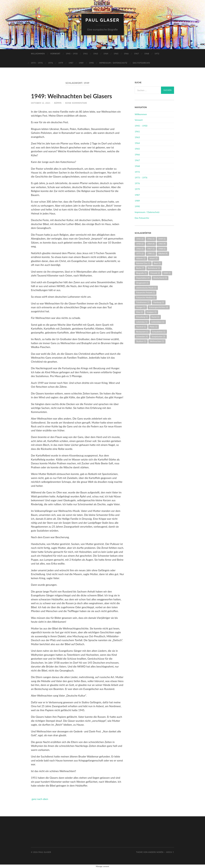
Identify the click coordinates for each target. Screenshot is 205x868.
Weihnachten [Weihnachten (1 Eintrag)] (157, 341)
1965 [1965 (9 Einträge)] (162, 244)
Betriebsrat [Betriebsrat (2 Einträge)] (154, 268)
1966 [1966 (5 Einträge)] (140, 249)
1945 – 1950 (72, 54)
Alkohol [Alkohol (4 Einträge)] (163, 254)
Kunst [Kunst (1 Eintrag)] (155, 317)
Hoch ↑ (170, 852)
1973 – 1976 (37, 63)
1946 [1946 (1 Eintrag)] (151, 239)
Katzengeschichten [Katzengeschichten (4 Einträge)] (159, 307)
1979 (61, 63)
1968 (147, 54)
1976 (51, 63)
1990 (91, 63)
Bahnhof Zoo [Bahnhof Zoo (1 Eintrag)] (143, 263)
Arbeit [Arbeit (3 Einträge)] (153, 258)
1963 (96, 54)
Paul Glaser (102, 20)
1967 (136, 54)
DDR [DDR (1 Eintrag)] (167, 273)
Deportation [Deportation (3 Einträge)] (143, 278)
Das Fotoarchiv (141, 63)
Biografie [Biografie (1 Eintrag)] (141, 273)
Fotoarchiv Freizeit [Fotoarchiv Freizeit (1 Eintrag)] (146, 293)
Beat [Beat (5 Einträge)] (157, 263)
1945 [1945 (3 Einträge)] (140, 239)
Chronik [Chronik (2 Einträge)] (155, 273)
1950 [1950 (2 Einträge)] (140, 244)
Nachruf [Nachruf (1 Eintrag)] (141, 327)
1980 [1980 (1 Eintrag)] (151, 254)
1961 (85, 54)
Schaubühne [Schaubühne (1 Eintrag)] (159, 332)
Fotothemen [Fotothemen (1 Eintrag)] (143, 302)
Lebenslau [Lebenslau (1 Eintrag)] (142, 322)
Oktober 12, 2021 (41, 103)
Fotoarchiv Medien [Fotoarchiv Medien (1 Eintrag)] (146, 297)
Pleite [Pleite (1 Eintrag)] (154, 327)
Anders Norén (156, 852)
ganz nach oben (41, 799)
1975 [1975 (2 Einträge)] (140, 254)
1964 (106, 54)
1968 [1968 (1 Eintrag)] (162, 249)
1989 (81, 63)
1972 (157, 54)
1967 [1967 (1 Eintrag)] (151, 249)
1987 (71, 63)
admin (58, 103)
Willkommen (38, 54)
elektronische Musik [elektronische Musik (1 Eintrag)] (146, 288)
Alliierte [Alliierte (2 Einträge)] (141, 258)
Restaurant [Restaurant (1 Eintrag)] (142, 332)
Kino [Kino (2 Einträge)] (140, 312)
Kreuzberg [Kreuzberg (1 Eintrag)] (142, 317)
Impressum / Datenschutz (113, 63)
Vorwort (55, 54)
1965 (116, 54)
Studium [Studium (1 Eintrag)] (141, 341)
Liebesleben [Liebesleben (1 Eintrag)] (158, 322)
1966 (126, 54)
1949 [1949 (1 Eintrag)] (162, 239)
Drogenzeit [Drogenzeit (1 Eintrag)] (142, 283)
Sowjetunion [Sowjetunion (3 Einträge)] (158, 336)
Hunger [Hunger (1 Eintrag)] (141, 307)
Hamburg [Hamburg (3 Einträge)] (159, 302)
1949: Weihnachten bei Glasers (74, 96)
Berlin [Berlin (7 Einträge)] (140, 268)
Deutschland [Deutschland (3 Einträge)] (160, 278)
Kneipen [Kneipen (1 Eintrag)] (152, 312)
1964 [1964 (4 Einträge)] (151, 244)
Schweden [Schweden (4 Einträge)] (142, 336)
